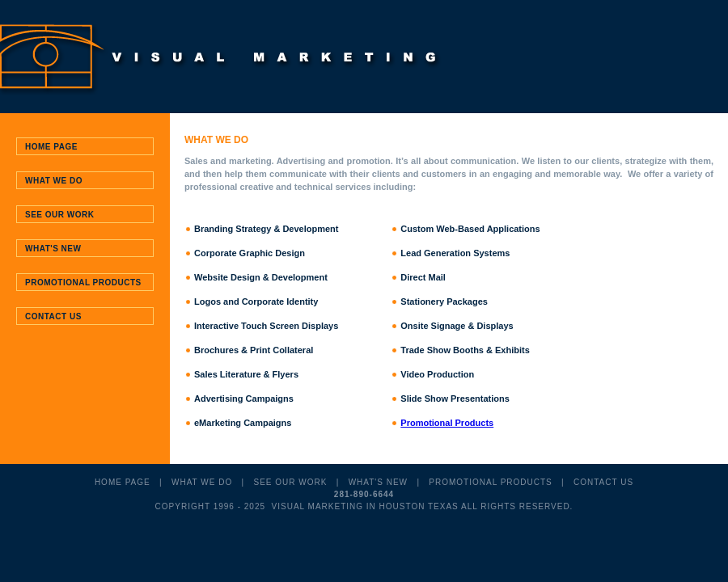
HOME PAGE (123, 482)
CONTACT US (603, 482)
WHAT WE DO (202, 482)
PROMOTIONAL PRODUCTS (490, 482)
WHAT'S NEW (378, 482)
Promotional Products (447, 423)
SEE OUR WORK (290, 482)
